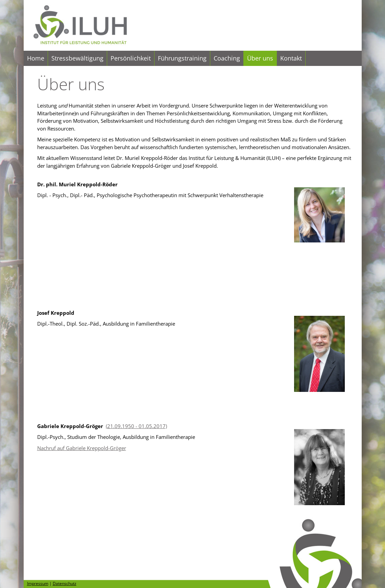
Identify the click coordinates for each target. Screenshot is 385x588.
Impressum (38, 583)
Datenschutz (65, 583)
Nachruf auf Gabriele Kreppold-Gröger (82, 448)
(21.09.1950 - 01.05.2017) (136, 426)
